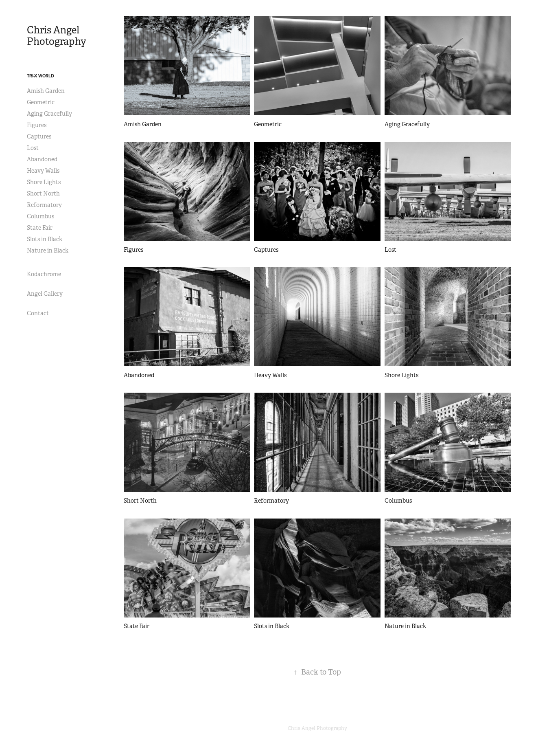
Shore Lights (44, 182)
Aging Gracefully (49, 114)
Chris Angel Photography (57, 36)
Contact (38, 313)
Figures (37, 125)
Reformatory (44, 205)
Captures (39, 136)
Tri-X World (40, 76)
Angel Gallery (45, 294)
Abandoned (42, 159)
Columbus (40, 216)
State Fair (40, 228)
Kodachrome (44, 274)
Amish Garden (46, 91)
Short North (43, 193)
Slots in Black (45, 239)
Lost (33, 148)
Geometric (41, 102)
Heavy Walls (43, 171)
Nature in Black (48, 251)
